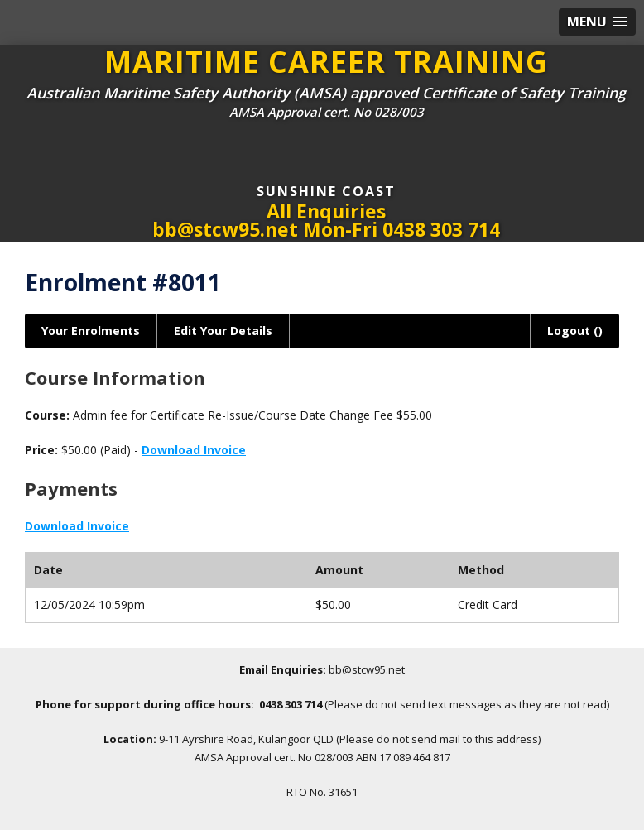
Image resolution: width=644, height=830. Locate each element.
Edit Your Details (223, 331)
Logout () (575, 331)
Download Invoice (194, 450)
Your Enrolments (91, 331)
